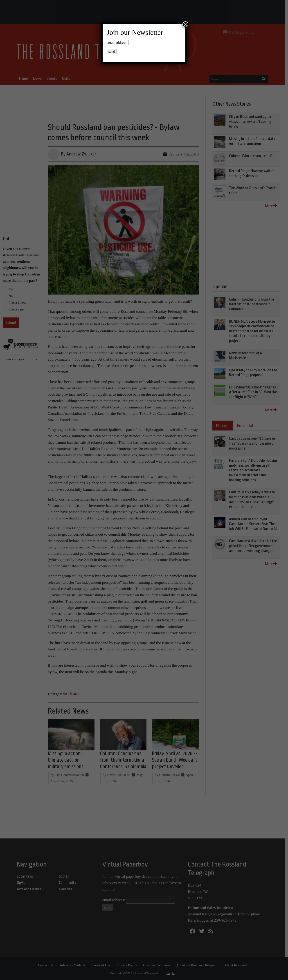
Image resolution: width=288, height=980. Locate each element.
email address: (117, 43)
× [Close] (185, 24)
